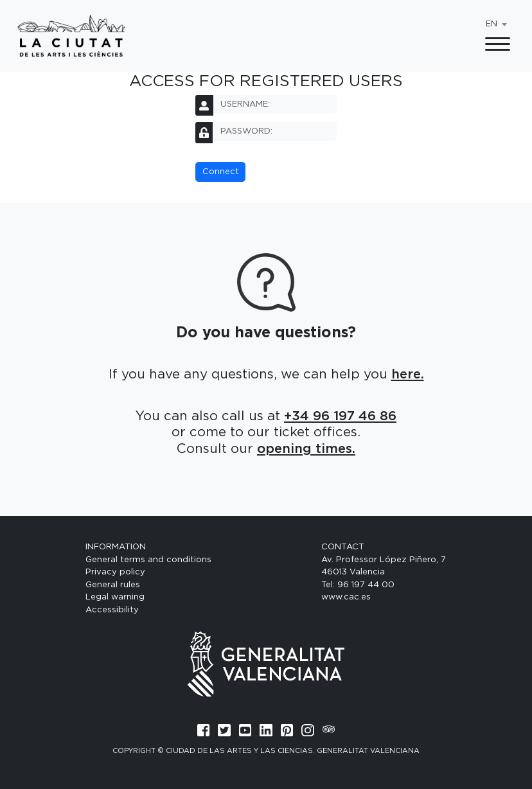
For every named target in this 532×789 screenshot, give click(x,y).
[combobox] (496, 24)
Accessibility (112, 610)
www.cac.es (346, 597)
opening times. (306, 449)
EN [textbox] (492, 24)
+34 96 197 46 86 (340, 416)
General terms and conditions (148, 560)
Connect (221, 172)
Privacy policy (115, 572)
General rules (113, 585)
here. (408, 375)
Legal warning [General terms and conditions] (115, 597)
